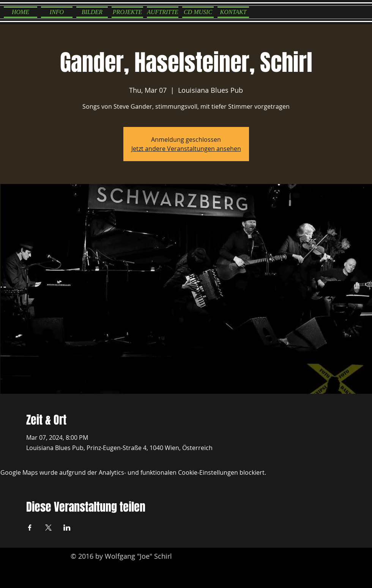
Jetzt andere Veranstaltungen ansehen (186, 149)
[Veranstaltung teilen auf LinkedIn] (67, 528)
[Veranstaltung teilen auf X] (48, 528)
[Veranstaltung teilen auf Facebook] (30, 528)
